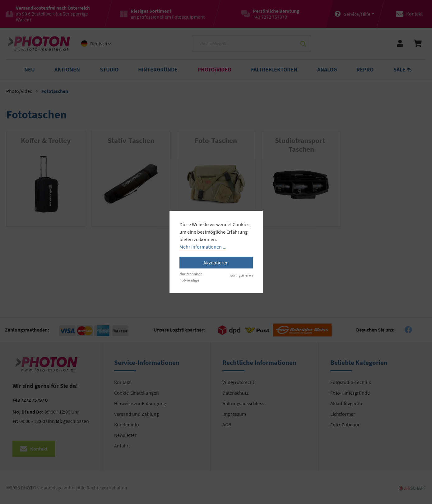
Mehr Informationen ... (203, 247)
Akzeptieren (216, 263)
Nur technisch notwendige (191, 277)
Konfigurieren (241, 275)
